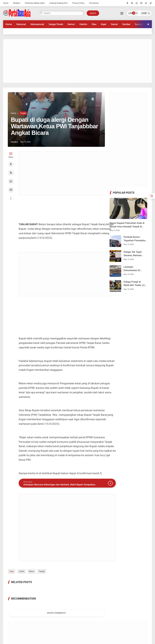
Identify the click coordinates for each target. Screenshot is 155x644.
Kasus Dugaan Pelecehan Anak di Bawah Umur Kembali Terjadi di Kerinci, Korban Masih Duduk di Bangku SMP (127, 225)
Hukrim (83, 24)
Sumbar (126, 24)
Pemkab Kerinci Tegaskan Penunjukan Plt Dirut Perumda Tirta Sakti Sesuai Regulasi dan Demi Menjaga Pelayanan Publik (135, 239)
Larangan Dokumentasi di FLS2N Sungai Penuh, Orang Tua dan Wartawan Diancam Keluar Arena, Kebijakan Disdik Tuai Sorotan (135, 269)
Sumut (114, 24)
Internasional (37, 24)
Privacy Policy (78, 3)
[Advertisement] (77, 61)
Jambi (21, 571)
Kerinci (71, 24)
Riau (94, 24)
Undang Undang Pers (59, 3)
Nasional (21, 24)
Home (6, 3)
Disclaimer (94, 3)
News (31, 571)
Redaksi (17, 3)
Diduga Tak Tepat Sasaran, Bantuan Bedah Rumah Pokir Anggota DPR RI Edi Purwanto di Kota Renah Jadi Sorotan (134, 254)
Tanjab (23, 113)
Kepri (104, 24)
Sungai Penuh (56, 24)
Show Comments (56, 613)
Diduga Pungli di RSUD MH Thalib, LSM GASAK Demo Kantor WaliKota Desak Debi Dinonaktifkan (135, 284)
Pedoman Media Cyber (35, 3)
